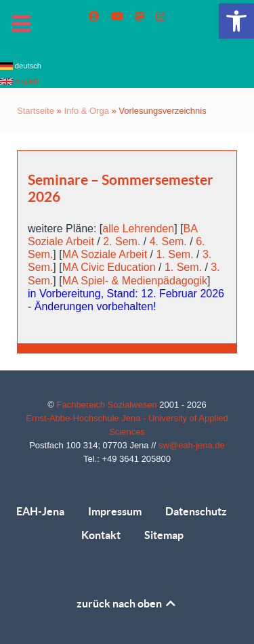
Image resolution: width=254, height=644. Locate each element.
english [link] (19, 81)
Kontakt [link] (101, 535)
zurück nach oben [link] (127, 603)
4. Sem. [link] (168, 241)
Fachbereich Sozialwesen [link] (108, 405)
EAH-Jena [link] (40, 511)
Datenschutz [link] (196, 511)
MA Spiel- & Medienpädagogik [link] (135, 281)
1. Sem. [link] (174, 254)
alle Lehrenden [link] (138, 229)
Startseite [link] (36, 111)
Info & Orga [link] (86, 111)
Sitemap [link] (164, 535)
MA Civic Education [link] (109, 267)
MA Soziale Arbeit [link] (105, 254)
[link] (236, 21)
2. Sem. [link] (122, 241)
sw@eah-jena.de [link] (192, 445)
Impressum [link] (115, 511)
